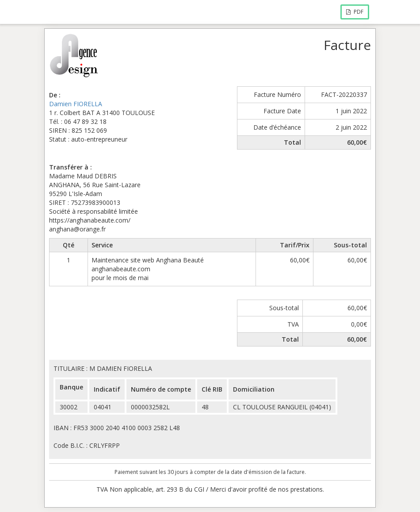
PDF (355, 12)
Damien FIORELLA (76, 104)
